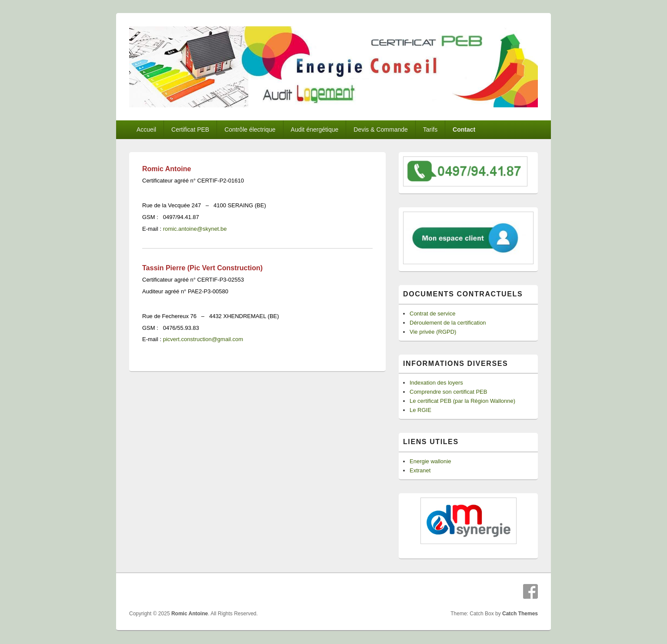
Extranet (420, 470)
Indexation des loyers (436, 383)
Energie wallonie (430, 461)
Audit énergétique (315, 129)
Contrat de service (433, 314)
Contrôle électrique (250, 129)
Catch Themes (520, 614)
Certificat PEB (190, 129)
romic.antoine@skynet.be (195, 229)
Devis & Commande (381, 129)
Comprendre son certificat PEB (448, 392)
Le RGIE (420, 410)
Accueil (146, 129)
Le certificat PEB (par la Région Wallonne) (462, 401)
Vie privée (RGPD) (433, 332)
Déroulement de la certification (448, 323)
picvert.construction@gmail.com (203, 339)
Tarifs (430, 129)
